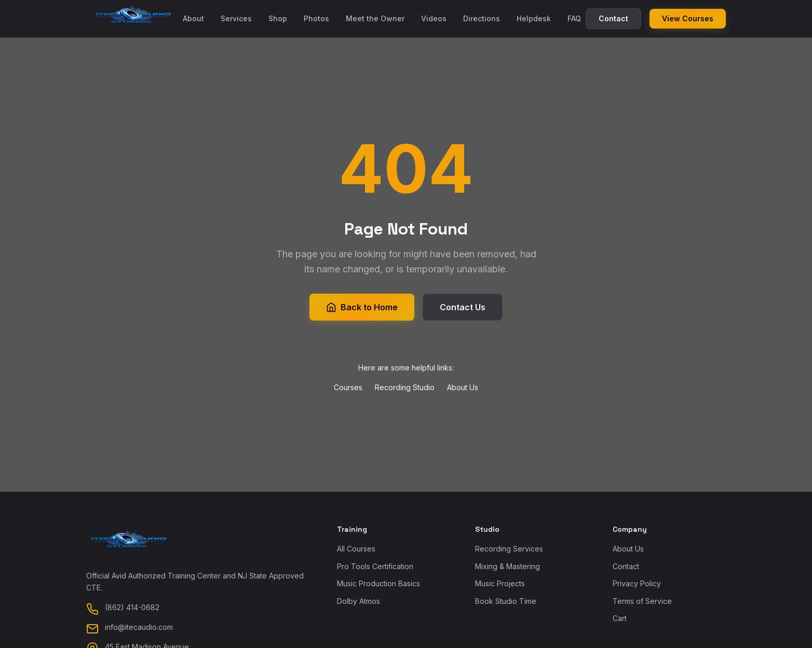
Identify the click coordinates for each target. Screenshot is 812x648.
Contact (613, 18)
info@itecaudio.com (139, 627)
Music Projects (500, 583)
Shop (278, 18)
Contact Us (463, 307)
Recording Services (509, 549)
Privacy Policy (637, 583)
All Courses (356, 549)
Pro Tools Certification (375, 566)
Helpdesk (534, 18)
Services (236, 18)
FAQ (574, 18)
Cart (620, 618)
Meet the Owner (375, 18)
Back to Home (362, 307)
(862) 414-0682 (132, 607)
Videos (434, 18)
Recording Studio (405, 387)
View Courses (688, 18)
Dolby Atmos (358, 601)
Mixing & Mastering (508, 566)
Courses (348, 387)
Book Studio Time (506, 601)
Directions (482, 18)
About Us (463, 387)
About (193, 18)
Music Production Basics (378, 583)
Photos (316, 18)
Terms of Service (642, 601)
